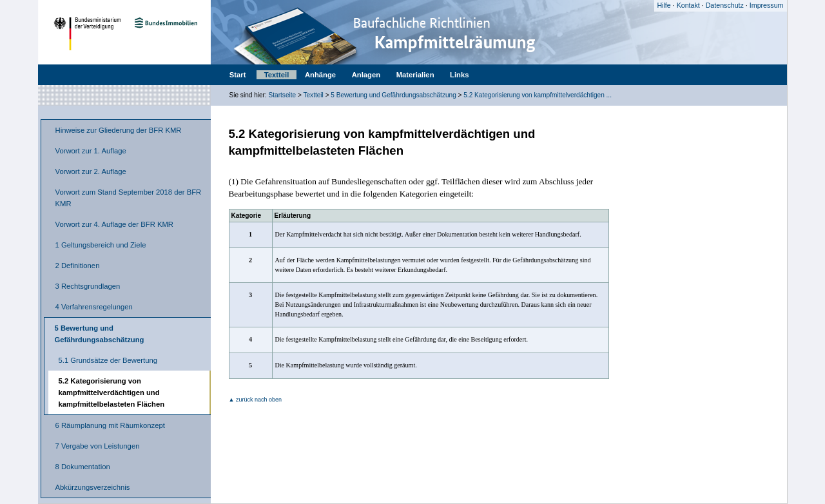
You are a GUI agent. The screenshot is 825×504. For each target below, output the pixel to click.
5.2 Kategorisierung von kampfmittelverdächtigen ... (538, 95)
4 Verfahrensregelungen (94, 307)
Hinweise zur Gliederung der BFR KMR (119, 130)
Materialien (415, 75)
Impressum (767, 5)
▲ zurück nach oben (256, 400)
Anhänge (320, 75)
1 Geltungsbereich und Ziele (101, 245)
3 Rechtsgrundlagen (88, 286)
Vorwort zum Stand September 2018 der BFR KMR (129, 198)
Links (459, 75)
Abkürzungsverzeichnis (93, 487)
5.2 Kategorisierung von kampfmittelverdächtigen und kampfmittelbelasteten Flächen (112, 393)
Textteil (277, 75)
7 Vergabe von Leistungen (98, 446)
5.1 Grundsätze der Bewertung (108, 360)
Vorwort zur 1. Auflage (91, 151)
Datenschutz (725, 5)
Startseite (283, 95)
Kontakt (688, 5)
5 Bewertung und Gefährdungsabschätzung (393, 95)
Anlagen (366, 75)
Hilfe (664, 5)
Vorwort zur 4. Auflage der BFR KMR (114, 224)
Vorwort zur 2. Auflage (91, 171)
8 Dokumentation (83, 467)
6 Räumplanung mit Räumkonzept (110, 425)
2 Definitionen (78, 266)
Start (238, 75)
